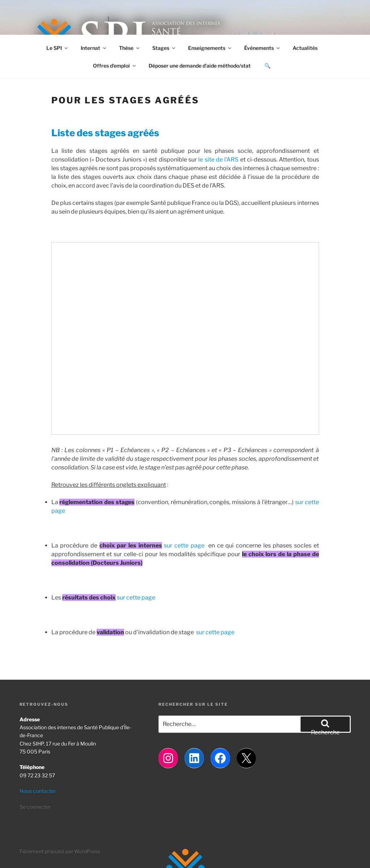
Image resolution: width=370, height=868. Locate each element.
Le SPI (58, 48)
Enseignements (210, 48)
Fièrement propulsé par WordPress (60, 851)
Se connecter (35, 807)
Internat (94, 48)
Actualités (305, 48)
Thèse (130, 48)
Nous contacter (38, 791)
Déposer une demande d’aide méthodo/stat (200, 66)
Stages (164, 48)
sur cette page (184, 545)
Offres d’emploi (115, 66)
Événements (262, 48)
